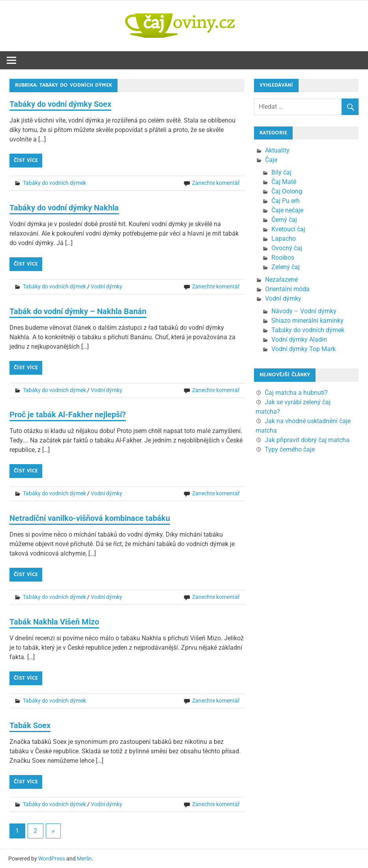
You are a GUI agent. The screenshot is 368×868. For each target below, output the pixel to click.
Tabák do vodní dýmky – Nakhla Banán (78, 311)
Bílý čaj (281, 172)
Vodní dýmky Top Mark (304, 349)
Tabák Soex (30, 725)
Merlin (84, 859)
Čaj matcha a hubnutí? (296, 393)
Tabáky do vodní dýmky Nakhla (64, 208)
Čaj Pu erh (286, 201)
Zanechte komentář (216, 183)
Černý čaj (284, 220)
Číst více (26, 160)
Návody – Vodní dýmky (304, 311)
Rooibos (283, 257)
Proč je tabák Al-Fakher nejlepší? (68, 414)
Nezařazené (281, 280)
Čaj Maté (284, 182)
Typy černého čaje (290, 449)
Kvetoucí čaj (288, 229)
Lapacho (284, 239)
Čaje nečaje (287, 210)
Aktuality (277, 150)
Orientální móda (287, 289)
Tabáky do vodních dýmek (54, 183)
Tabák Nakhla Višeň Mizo (54, 622)
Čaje (271, 160)
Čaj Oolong (287, 191)
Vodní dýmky (106, 286)
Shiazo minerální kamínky (307, 321)
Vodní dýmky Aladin (299, 339)
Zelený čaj (286, 267)
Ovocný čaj (287, 248)
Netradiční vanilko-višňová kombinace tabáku (90, 518)
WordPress (52, 859)
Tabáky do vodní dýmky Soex (60, 104)
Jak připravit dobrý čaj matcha (307, 440)
